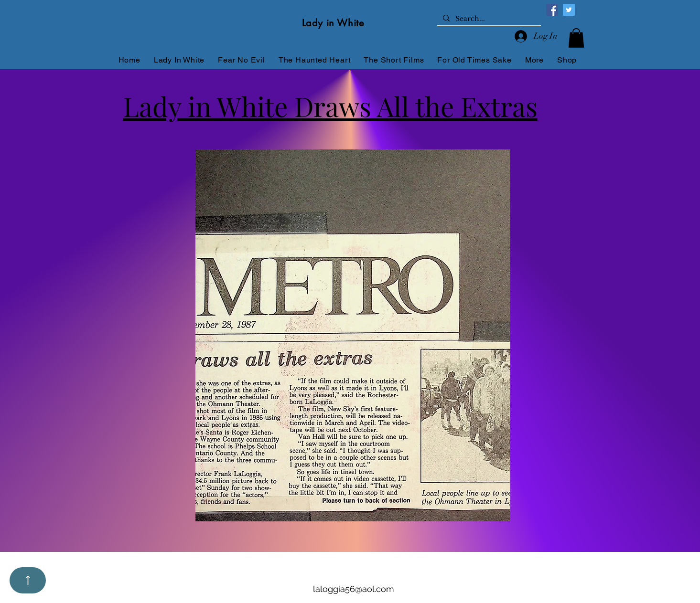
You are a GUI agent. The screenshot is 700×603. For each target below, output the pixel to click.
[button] (576, 38)
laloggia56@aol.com (354, 589)
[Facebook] (552, 10)
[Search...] (488, 19)
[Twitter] (569, 10)
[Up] (28, 580)
